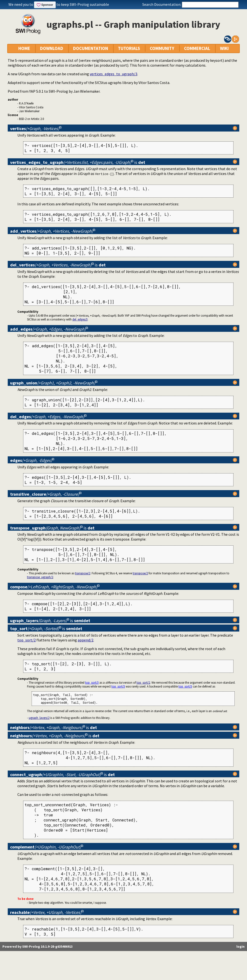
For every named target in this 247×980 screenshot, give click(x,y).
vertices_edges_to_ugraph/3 (113, 74)
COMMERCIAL (197, 48)
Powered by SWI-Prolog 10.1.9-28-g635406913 (38, 946)
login (240, 946)
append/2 (86, 640)
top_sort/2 (27, 640)
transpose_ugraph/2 (40, 577)
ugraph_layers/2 (39, 718)
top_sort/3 (92, 682)
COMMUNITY (162, 48)
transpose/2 (83, 573)
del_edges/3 (80, 319)
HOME (24, 48)
